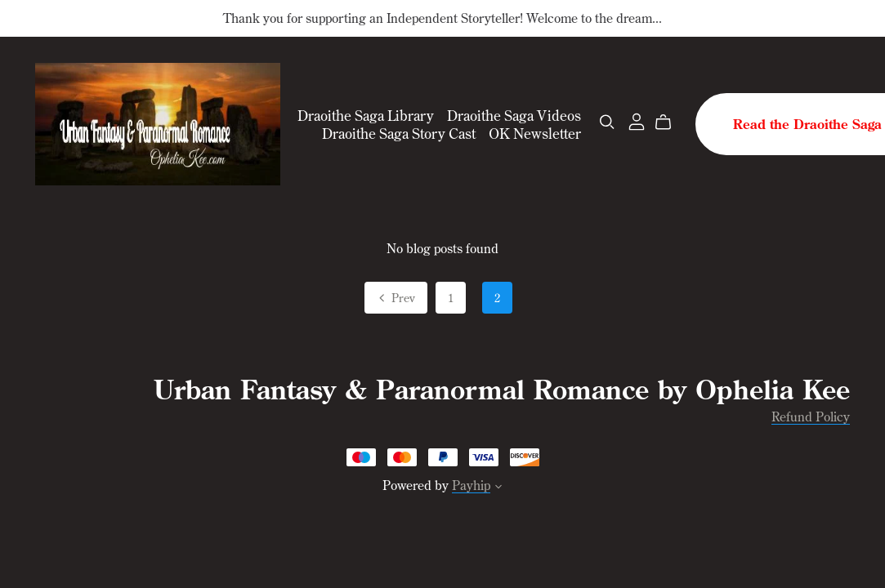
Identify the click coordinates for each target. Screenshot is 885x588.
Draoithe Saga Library (366, 115)
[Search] (607, 122)
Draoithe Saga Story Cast (399, 132)
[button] (498, 488)
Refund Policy (811, 416)
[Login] (637, 120)
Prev (396, 299)
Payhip (471, 485)
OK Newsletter (535, 132)
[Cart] (670, 122)
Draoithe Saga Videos (514, 115)
